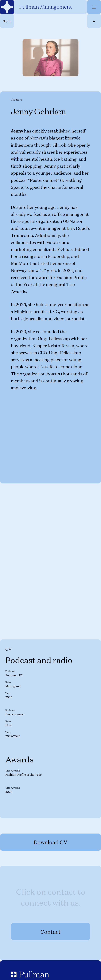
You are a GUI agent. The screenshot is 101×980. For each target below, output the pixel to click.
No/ (7, 21)
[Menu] (94, 7)
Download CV (50, 842)
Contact (50, 932)
